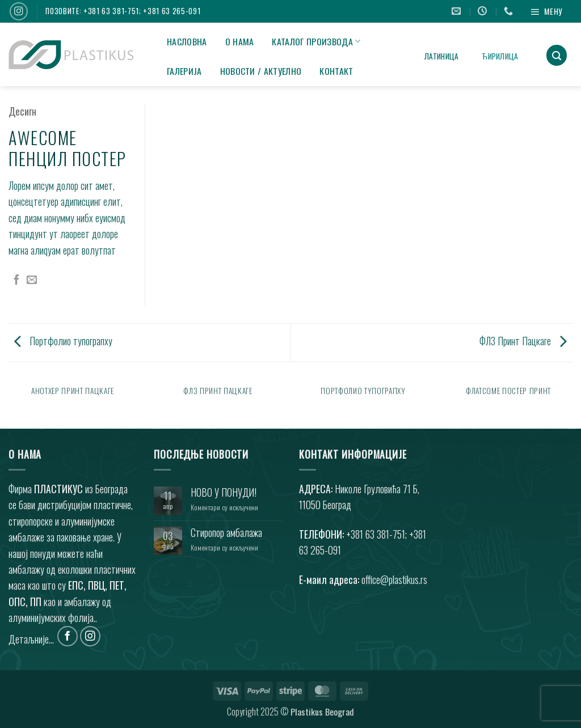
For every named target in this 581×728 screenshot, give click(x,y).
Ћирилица (500, 56)
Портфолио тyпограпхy (63, 341)
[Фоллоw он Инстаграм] (19, 11)
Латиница (441, 56)
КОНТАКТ (336, 71)
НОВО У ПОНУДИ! (224, 492)
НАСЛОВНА (187, 41)
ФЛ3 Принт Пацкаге (523, 341)
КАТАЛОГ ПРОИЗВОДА (316, 41)
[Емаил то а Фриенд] (32, 281)
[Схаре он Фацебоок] (16, 281)
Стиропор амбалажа (226, 533)
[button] (548, 11)
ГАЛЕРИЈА (184, 71)
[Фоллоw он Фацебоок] (68, 636)
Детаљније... (31, 638)
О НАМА (240, 41)
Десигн (22, 111)
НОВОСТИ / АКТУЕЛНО (261, 71)
